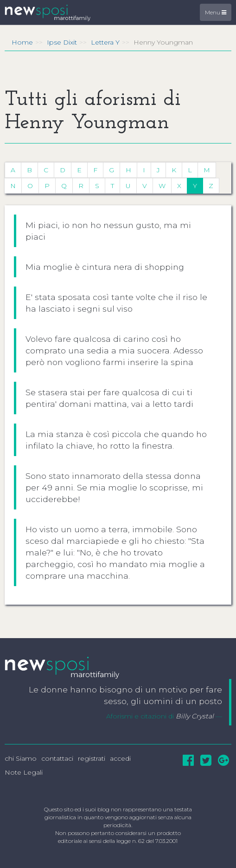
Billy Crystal (195, 716)
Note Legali (24, 772)
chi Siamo (21, 758)
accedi (120, 758)
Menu (216, 12)
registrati (92, 758)
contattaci (57, 758)
